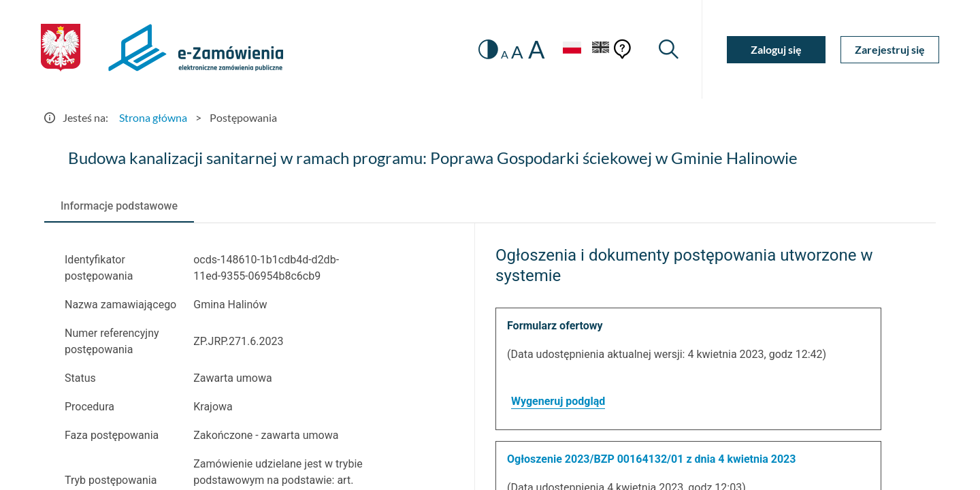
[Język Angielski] (601, 49)
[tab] (119, 206)
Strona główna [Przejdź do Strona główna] (153, 117)
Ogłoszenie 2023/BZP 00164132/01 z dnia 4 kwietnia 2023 (651, 459)
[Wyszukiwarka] (669, 49)
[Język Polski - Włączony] (572, 49)
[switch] (488, 49)
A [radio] (505, 54)
